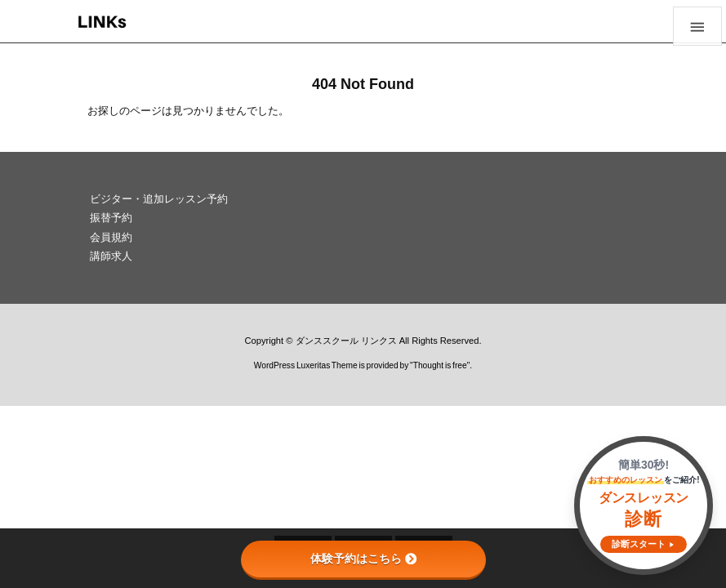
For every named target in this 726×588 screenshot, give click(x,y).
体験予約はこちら (363, 559)
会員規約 (111, 237)
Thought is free (440, 365)
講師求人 (111, 256)
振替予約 (111, 218)
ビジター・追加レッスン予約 (159, 199)
